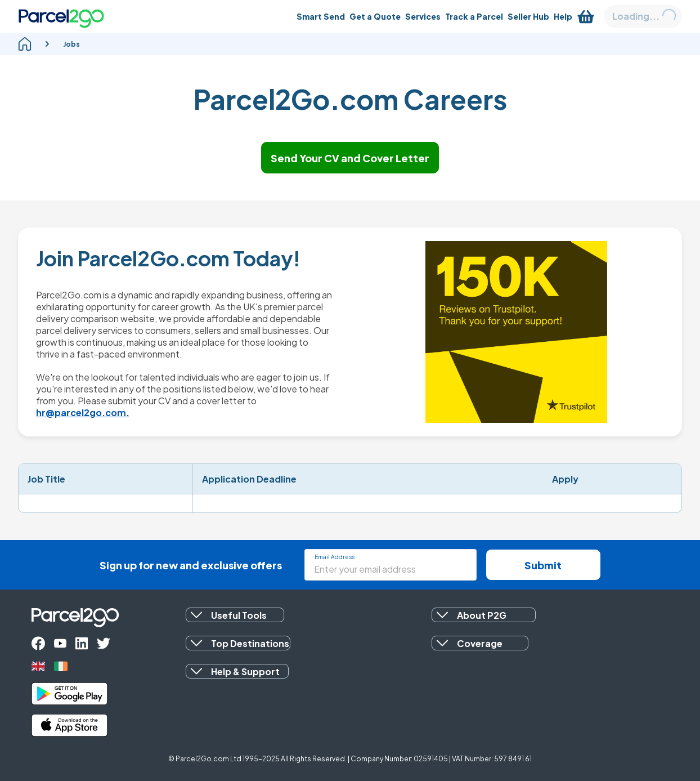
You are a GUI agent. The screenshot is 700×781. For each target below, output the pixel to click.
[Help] (563, 16)
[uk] (38, 666)
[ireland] (61, 666)
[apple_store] (69, 725)
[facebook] (38, 643)
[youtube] (60, 643)
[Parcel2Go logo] (61, 16)
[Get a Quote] (375, 16)
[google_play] (69, 694)
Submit (543, 565)
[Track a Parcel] (474, 16)
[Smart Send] (321, 16)
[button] (235, 615)
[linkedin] (82, 643)
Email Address (335, 557)
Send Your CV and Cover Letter (350, 158)
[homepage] (25, 44)
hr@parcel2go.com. (83, 412)
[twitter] (104, 643)
